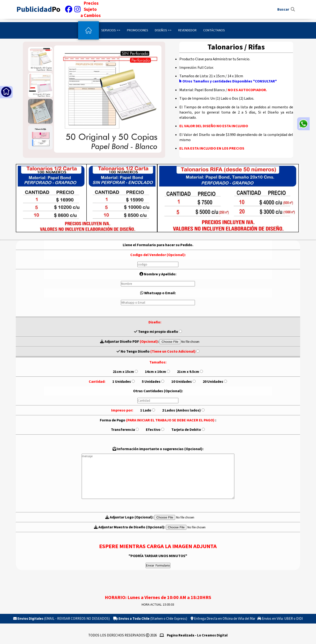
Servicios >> (111, 30)
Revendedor (187, 30)
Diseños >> (163, 30)
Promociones (138, 30)
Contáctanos (214, 30)
